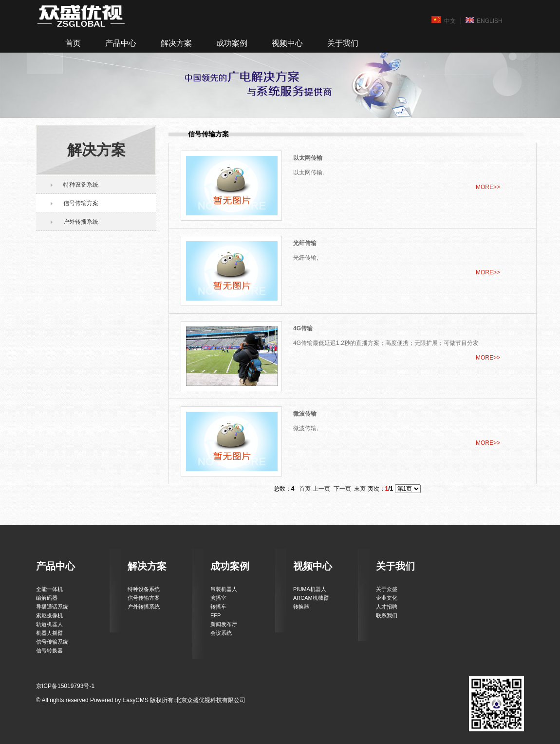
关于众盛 (387, 589)
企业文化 (387, 598)
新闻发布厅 (224, 624)
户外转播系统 (81, 222)
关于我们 (343, 43)
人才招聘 (387, 607)
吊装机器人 (224, 589)
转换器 (301, 607)
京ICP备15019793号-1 (65, 686)
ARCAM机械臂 (311, 598)
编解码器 (47, 598)
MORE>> (488, 187)
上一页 (321, 489)
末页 (360, 489)
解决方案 (176, 43)
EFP (215, 615)
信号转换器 (49, 650)
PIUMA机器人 (310, 589)
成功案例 (232, 43)
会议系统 (221, 633)
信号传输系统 (52, 642)
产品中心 (121, 43)
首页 (73, 43)
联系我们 (387, 615)
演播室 (218, 598)
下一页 (342, 489)
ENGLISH (484, 20)
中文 (444, 20)
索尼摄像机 (49, 615)
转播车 (218, 607)
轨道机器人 (49, 624)
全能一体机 (49, 589)
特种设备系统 (81, 185)
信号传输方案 (81, 203)
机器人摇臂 (49, 633)
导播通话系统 (52, 607)
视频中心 (287, 43)
